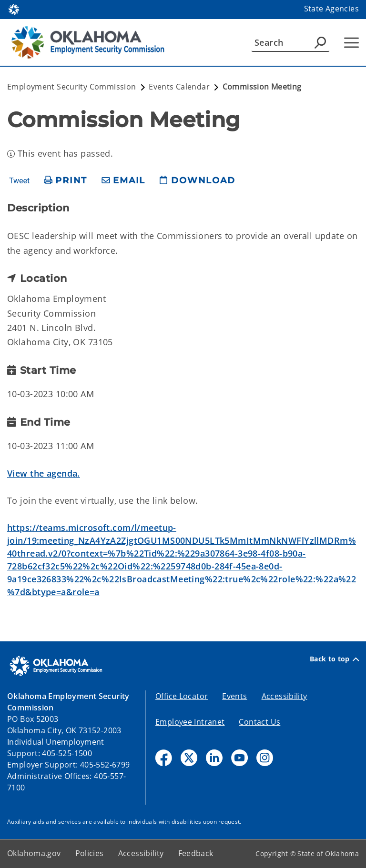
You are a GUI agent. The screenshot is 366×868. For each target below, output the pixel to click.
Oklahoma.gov (34, 853)
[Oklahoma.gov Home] (14, 9)
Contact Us (259, 722)
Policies (90, 853)
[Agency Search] (320, 42)
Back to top (334, 659)
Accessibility (285, 696)
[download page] (197, 181)
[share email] (123, 181)
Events (234, 696)
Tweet (19, 181)
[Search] (290, 42)
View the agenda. (44, 473)
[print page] (66, 181)
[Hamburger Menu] (351, 43)
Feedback (196, 853)
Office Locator (182, 696)
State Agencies (331, 9)
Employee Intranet (190, 722)
